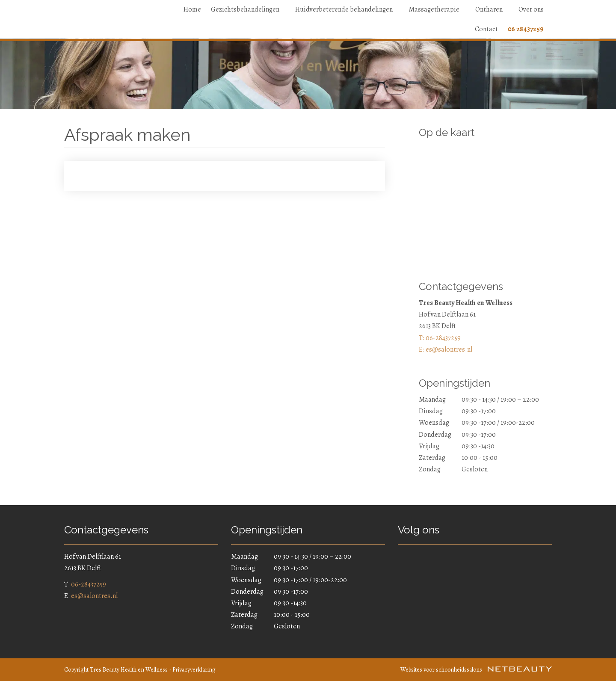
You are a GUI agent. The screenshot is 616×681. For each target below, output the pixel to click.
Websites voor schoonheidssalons (476, 670)
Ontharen (492, 9)
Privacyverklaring (194, 670)
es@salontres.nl (94, 596)
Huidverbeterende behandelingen (347, 9)
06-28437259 (89, 584)
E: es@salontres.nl (446, 349)
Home (192, 9)
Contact (486, 29)
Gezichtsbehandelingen (248, 9)
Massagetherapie (437, 9)
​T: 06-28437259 (440, 338)
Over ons (531, 9)
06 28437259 (526, 29)
